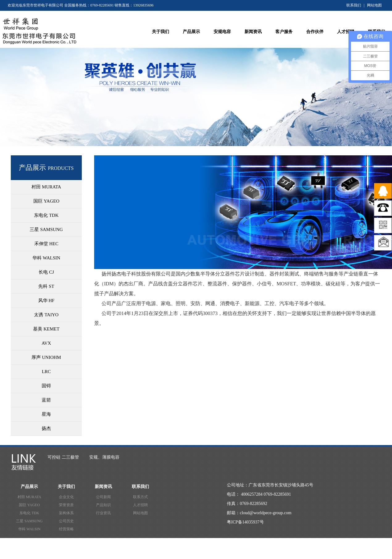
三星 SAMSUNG (29, 521)
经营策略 (66, 529)
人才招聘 (140, 505)
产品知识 (103, 505)
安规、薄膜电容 (104, 457)
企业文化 (66, 497)
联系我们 (354, 5)
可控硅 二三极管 (63, 457)
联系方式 (140, 497)
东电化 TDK (29, 513)
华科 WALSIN (29, 529)
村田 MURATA (29, 497)
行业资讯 (103, 513)
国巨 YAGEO (29, 505)
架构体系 (66, 513)
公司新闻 (103, 497)
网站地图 (374, 5)
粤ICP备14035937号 (245, 522)
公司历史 (66, 521)
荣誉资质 (66, 505)
